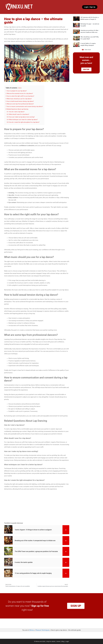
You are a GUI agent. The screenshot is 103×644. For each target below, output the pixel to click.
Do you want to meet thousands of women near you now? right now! (27, 606)
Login (67, 641)
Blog (63, 641)
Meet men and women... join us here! (86, 60)
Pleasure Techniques (42, 630)
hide (20, 88)
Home (58, 641)
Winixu (32, 630)
